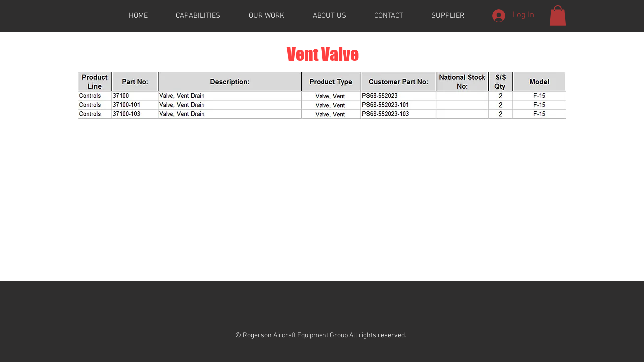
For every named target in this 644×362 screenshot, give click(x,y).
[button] (558, 16)
